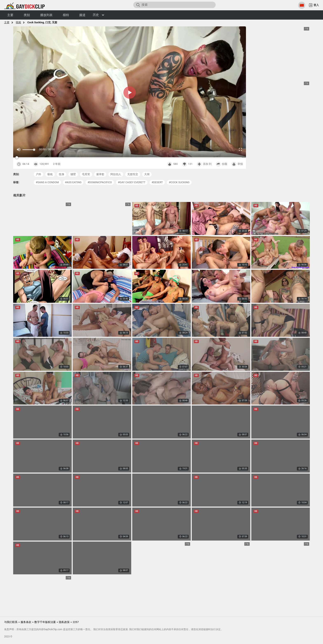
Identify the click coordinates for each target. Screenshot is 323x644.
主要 (7, 22)
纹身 (62, 174)
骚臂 (73, 174)
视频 (18, 22)
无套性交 (133, 174)
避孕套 (100, 174)
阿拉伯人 (116, 174)
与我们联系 (11, 622)
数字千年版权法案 (45, 622)
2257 (76, 622)
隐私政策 (64, 622)
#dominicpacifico (100, 182)
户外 (39, 174)
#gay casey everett (132, 182)
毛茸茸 (86, 174)
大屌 (147, 174)
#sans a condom (47, 182)
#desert (157, 182)
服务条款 (26, 622)
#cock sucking (179, 182)
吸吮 (50, 174)
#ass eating (73, 182)
